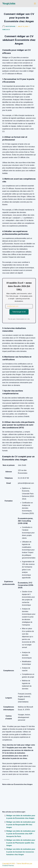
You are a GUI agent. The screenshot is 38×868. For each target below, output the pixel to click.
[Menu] (35, 4)
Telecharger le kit (19, 312)
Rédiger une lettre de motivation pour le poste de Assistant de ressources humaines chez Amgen (21, 852)
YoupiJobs (9, 3)
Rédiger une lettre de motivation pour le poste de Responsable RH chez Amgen (21, 825)
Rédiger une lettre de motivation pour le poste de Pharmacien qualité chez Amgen (21, 843)
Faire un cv (6, 30)
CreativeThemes (8, 866)
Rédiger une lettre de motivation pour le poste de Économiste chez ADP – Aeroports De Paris (21, 834)
